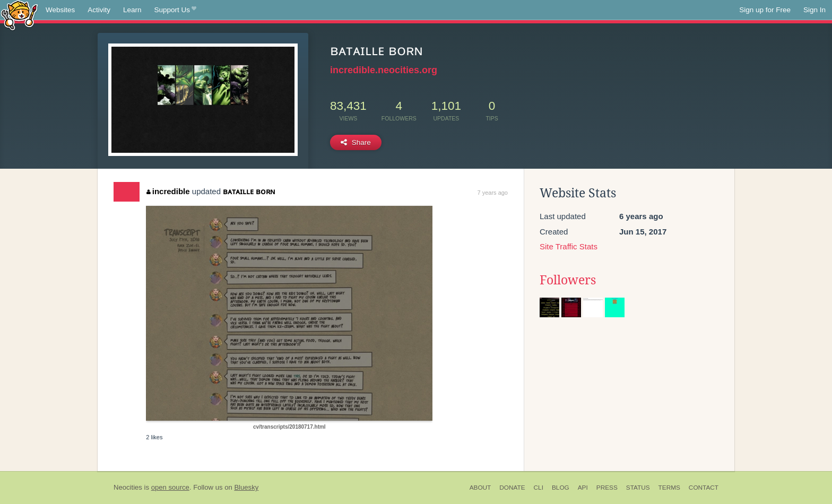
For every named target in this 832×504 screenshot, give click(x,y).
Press (607, 488)
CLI (539, 488)
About (480, 488)
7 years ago (493, 193)
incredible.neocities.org (384, 70)
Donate (512, 488)
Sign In (814, 10)
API (583, 488)
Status (638, 488)
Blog (561, 488)
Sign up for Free (765, 10)
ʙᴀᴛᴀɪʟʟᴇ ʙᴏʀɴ (249, 191)
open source (170, 487)
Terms (669, 488)
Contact (704, 488)
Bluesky (246, 487)
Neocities (128, 487)
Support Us (175, 10)
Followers (568, 280)
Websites (60, 10)
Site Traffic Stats (569, 246)
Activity (99, 10)
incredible (168, 191)
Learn (132, 10)
